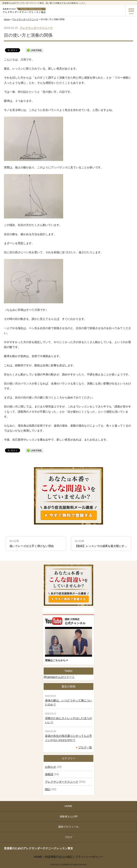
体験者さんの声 (69, 816)
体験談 (49, 774)
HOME (68, 806)
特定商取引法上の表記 (59, 857)
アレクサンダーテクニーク (25, 19)
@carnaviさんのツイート (59, 677)
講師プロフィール (68, 827)
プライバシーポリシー (89, 857)
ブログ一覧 (85, 747)
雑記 (48, 789)
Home (7, 19)
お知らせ (51, 767)
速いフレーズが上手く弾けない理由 (32, 544)
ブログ (69, 837)
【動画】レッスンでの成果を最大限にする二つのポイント (103, 544)
